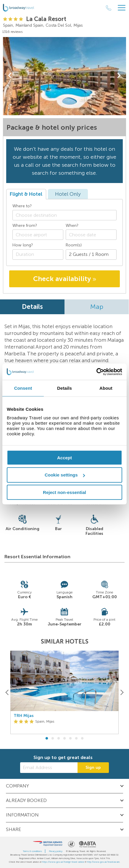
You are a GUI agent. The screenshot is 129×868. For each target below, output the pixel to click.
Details (32, 307)
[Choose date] (91, 235)
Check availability (65, 279)
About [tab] (106, 388)
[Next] (122, 692)
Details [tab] (64, 388)
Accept (64, 457)
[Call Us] (109, 8)
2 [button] (53, 739)
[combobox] (64, 215)
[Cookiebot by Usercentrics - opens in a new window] (96, 372)
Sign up (93, 767)
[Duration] (38, 255)
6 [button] (76, 739)
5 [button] (70, 739)
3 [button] (59, 739)
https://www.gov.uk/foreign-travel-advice (63, 862)
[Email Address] (49, 768)
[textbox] (67, 215)
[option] (64, 693)
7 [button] (82, 739)
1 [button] (47, 739)
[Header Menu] (122, 8)
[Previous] (7, 692)
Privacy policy (56, 851)
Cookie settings (65, 475)
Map (97, 307)
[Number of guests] (91, 255)
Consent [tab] (23, 388)
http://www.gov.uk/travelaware (103, 862)
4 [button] (64, 739)
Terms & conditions (32, 851)
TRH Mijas (24, 716)
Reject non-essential (64, 492)
